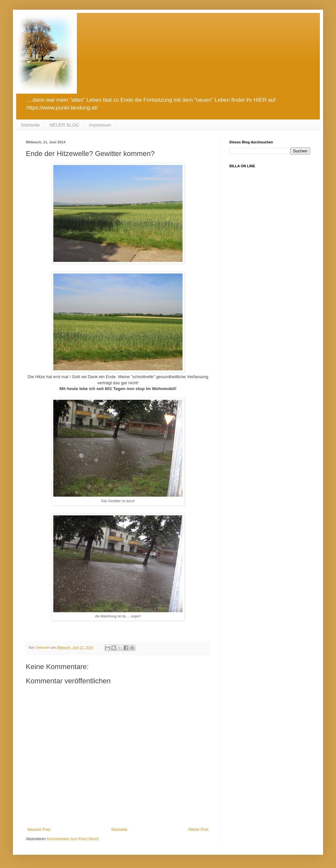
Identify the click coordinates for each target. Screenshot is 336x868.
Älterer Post (198, 830)
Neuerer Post (39, 830)
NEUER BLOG (64, 125)
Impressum (100, 125)
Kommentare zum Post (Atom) (73, 839)
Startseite (30, 125)
